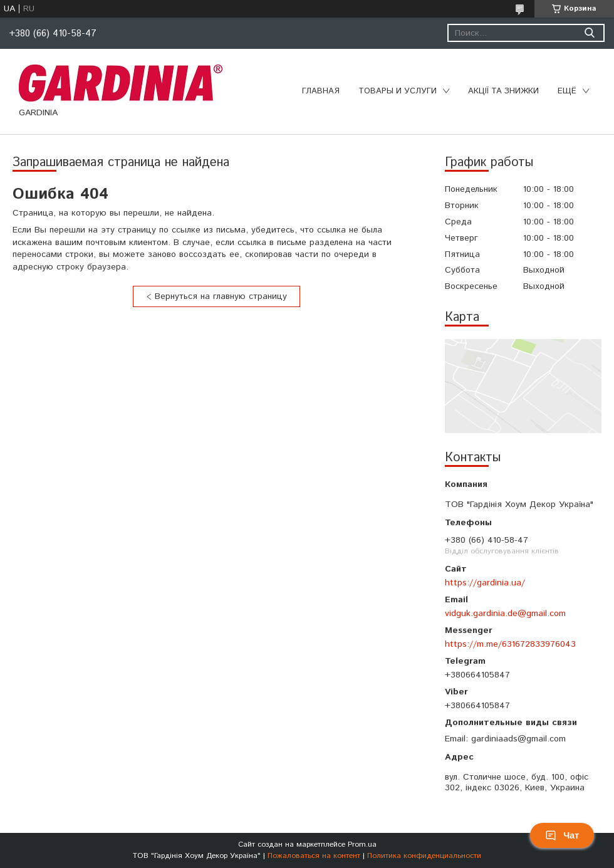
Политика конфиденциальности (424, 856)
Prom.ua (362, 844)
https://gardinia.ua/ (485, 583)
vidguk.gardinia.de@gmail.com (505, 614)
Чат (562, 835)
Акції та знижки (503, 91)
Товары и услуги (398, 91)
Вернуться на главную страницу (221, 296)
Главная (321, 91)
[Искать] (589, 33)
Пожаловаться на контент (314, 856)
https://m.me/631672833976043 (510, 644)
